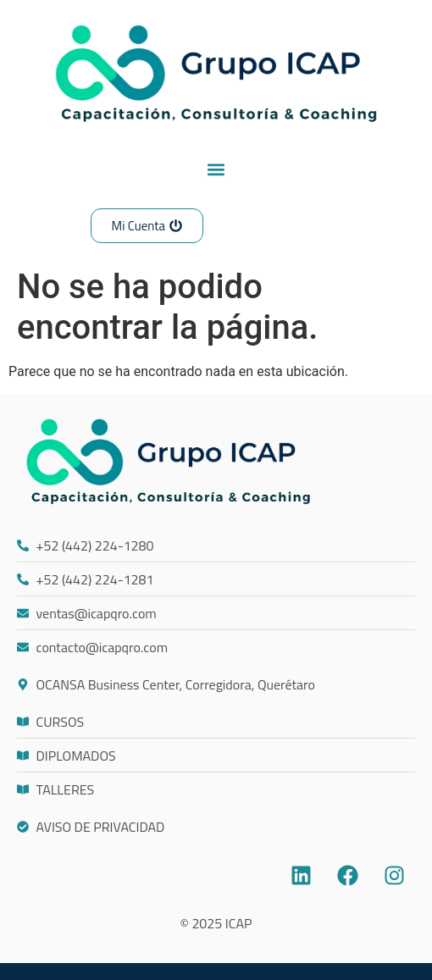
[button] (216, 169)
